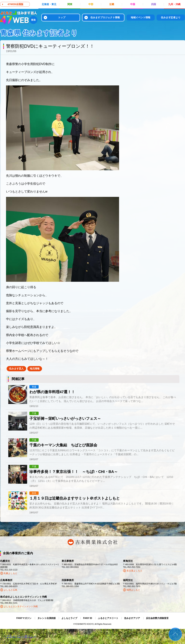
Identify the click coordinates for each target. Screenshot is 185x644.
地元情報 (35, 369)
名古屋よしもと (135, 571)
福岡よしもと (133, 590)
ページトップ (175, 634)
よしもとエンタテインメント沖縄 (21, 606)
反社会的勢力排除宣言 (157, 618)
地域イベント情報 (141, 17)
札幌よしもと (11, 573)
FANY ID (88, 618)
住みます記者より (171, 17)
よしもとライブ (69, 618)
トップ (62, 17)
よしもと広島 (11, 590)
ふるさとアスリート (108, 618)
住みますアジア (132, 618)
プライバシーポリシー (21, 636)
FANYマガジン (24, 618)
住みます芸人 (16, 369)
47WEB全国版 (15, 4)
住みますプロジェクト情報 (105, 17)
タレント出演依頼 (47, 618)
